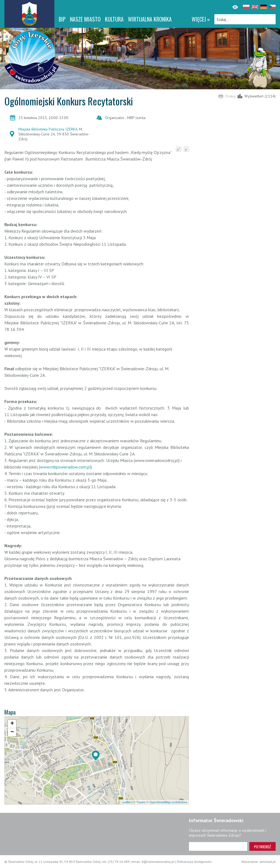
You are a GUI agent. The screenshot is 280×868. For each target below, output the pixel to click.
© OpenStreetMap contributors (167, 802)
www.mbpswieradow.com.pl (65, 467)
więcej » (201, 19)
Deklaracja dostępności (194, 862)
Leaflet (126, 802)
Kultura (114, 19)
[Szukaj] (245, 19)
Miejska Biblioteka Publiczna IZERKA (48, 129)
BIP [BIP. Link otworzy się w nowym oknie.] (62, 19)
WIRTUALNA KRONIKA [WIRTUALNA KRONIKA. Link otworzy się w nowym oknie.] (150, 19)
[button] (96, 756)
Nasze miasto (85, 19)
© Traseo (139, 802)
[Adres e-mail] (218, 846)
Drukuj (230, 96)
